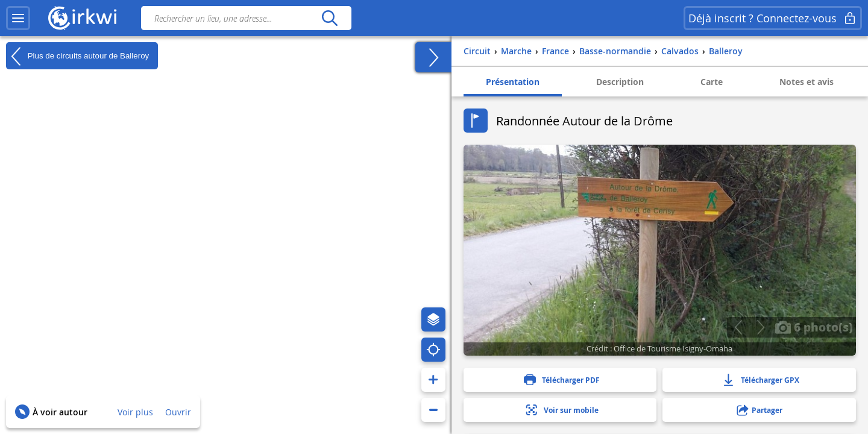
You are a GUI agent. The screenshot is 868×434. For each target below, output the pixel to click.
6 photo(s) (814, 327)
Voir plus (135, 412)
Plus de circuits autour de (77, 56)
